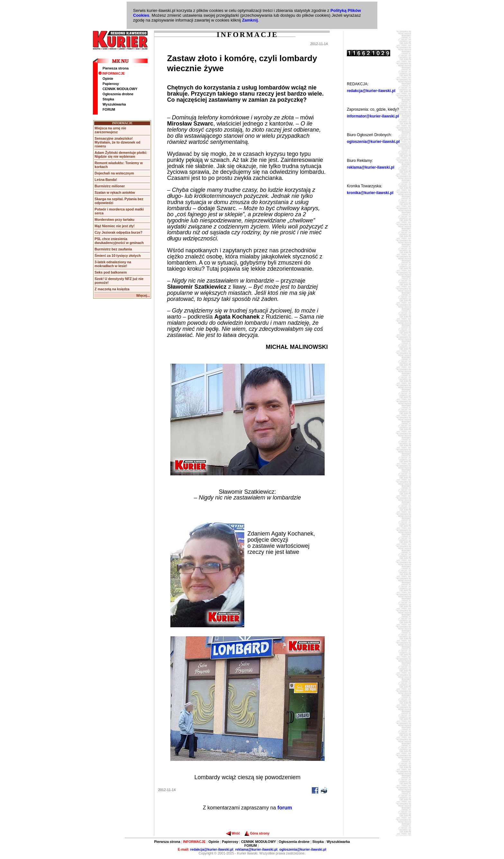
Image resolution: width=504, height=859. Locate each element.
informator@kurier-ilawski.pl (373, 116)
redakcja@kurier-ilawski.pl (371, 91)
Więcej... (143, 295)
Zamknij (250, 20)
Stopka (108, 99)
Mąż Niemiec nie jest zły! (114, 226)
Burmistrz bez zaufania (113, 249)
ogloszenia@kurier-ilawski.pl (373, 142)
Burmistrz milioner (110, 186)
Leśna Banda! (106, 180)
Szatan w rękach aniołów (115, 192)
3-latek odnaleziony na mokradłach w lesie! (113, 264)
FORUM (109, 109)
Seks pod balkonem (111, 272)
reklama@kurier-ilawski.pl (371, 167)
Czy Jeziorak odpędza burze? (118, 232)
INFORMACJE (112, 73)
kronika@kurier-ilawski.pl (370, 193)
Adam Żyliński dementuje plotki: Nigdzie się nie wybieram (121, 154)
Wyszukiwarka (114, 104)
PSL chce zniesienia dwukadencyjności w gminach (119, 241)
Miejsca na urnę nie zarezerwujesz (110, 130)
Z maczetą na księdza (112, 289)
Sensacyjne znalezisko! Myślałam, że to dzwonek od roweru (117, 142)
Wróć (233, 833)
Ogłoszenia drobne (118, 94)
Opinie (108, 79)
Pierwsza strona (116, 68)
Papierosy (111, 84)
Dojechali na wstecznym (114, 173)
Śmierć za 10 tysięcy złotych (117, 256)
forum (285, 808)
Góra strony (257, 833)
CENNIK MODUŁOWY (120, 89)
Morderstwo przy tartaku (114, 219)
